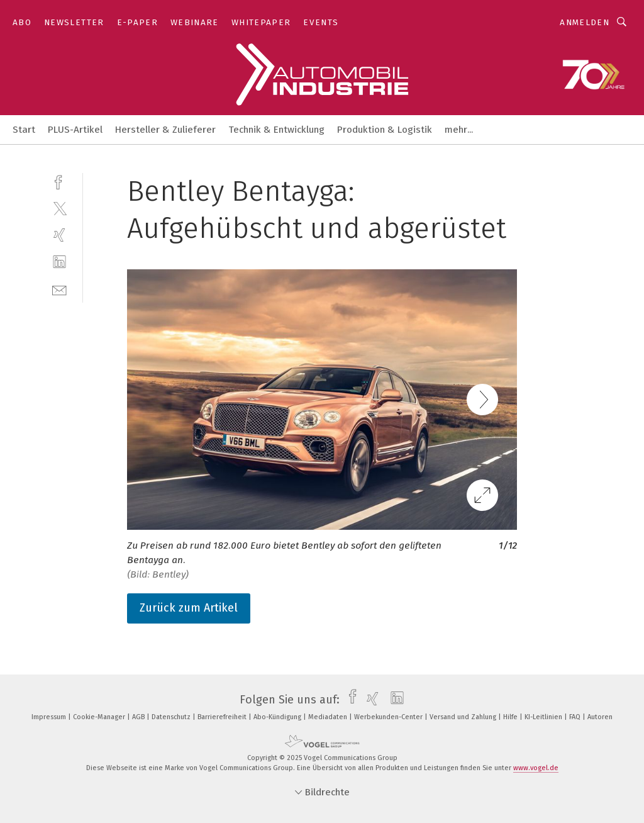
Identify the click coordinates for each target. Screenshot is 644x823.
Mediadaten (329, 717)
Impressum (50, 717)
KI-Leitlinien (544, 717)
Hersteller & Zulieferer (165, 130)
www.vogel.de (536, 768)
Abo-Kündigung (278, 717)
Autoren (600, 717)
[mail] (59, 289)
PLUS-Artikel (75, 130)
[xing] (59, 235)
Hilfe (511, 717)
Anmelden (585, 22)
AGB (139, 717)
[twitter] (59, 208)
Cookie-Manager (100, 717)
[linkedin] (59, 262)
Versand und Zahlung (464, 717)
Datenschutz (172, 717)
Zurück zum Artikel (189, 608)
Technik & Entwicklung (276, 130)
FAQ (576, 717)
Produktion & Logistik (385, 130)
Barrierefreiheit (223, 717)
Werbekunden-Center (389, 717)
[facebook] (59, 181)
